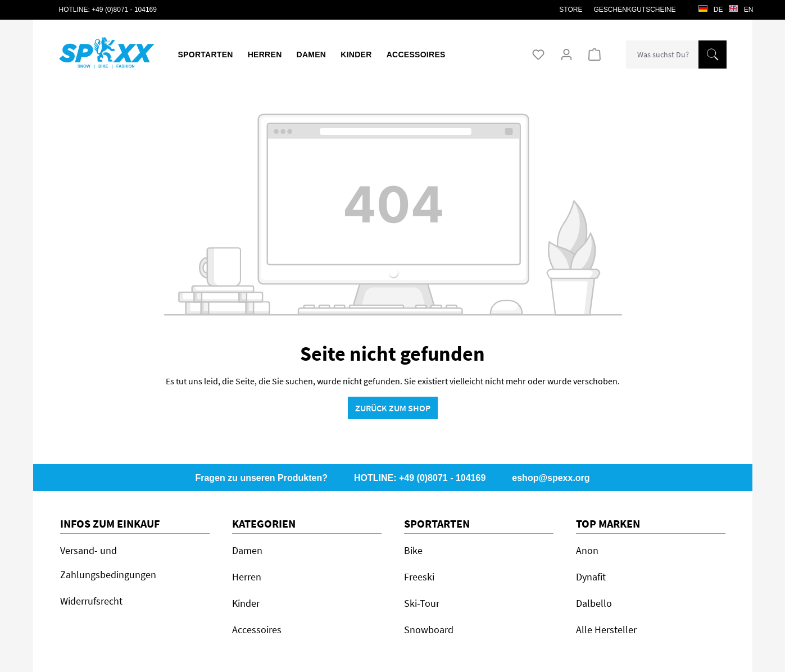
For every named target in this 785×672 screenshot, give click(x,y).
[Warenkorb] (595, 55)
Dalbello (594, 603)
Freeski (419, 577)
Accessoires (257, 630)
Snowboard (429, 630)
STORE (571, 10)
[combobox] (663, 55)
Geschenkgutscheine (634, 10)
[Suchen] (713, 55)
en (741, 7)
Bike (413, 550)
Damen (247, 550)
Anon (587, 550)
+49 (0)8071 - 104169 (124, 10)
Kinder (246, 603)
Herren (247, 577)
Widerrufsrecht (91, 601)
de (711, 7)
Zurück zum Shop (393, 408)
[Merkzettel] (538, 55)
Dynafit (591, 577)
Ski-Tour (422, 603)
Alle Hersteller (606, 630)
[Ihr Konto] (566, 55)
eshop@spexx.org (551, 478)
